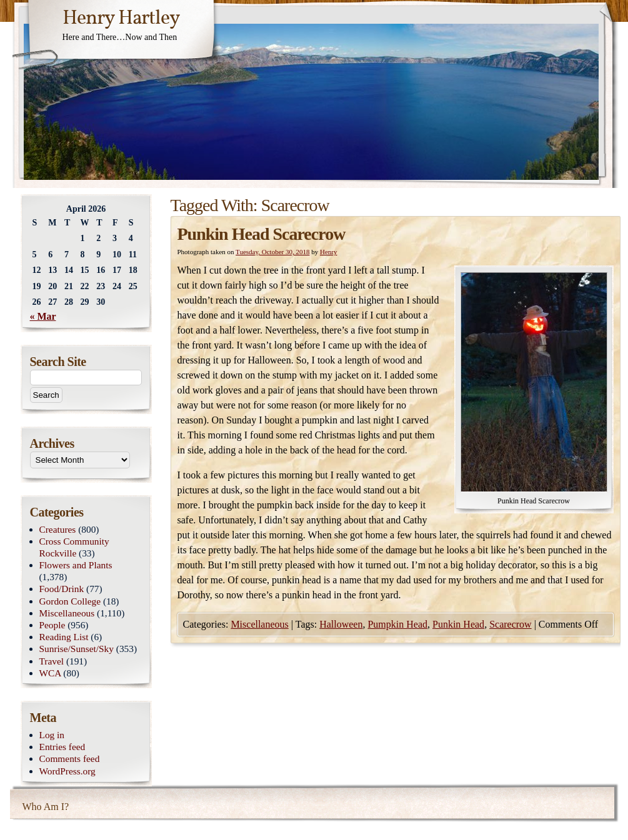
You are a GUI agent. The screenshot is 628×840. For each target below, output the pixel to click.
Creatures (58, 529)
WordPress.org (67, 771)
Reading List (64, 637)
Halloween (341, 624)
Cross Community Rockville (74, 547)
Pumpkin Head (397, 624)
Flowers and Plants (76, 565)
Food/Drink (62, 589)
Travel (52, 661)
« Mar (43, 316)
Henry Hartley (121, 19)
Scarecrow (511, 624)
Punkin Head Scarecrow (262, 234)
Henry (329, 252)
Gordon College (70, 601)
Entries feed (62, 747)
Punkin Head (458, 624)
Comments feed (70, 758)
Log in (52, 735)
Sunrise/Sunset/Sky (77, 649)
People (52, 625)
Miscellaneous (259, 624)
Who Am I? (46, 807)
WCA (50, 673)
